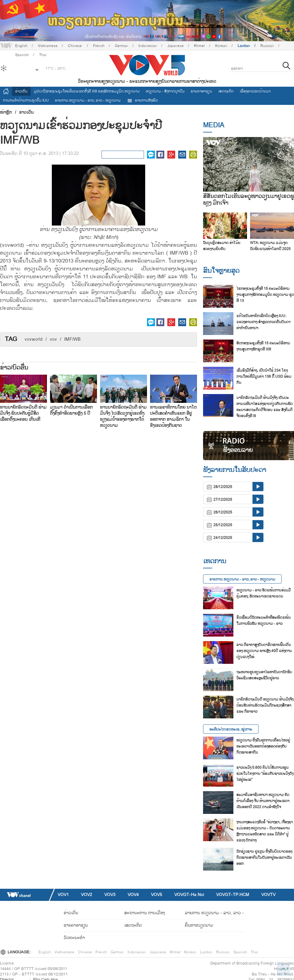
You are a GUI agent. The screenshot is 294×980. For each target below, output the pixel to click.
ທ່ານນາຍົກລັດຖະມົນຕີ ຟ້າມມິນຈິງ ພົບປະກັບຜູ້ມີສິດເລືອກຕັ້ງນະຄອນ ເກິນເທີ (23, 413)
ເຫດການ (215, 561)
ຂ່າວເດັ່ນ (21, 91)
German (122, 46)
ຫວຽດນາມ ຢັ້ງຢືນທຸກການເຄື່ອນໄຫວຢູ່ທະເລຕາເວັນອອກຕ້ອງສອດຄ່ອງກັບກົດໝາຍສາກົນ (263, 746)
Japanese (175, 46)
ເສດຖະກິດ (226, 91)
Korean (221, 46)
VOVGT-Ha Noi (189, 895)
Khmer (199, 46)
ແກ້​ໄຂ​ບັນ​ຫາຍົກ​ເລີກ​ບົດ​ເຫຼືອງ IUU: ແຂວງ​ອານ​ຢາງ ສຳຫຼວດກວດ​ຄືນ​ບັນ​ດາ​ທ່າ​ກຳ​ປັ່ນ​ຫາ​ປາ (263, 322)
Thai (254, 952)
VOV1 (63, 895)
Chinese (75, 46)
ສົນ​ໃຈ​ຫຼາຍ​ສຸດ (221, 271)
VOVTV (268, 895)
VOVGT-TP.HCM (233, 895)
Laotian (244, 46)
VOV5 (157, 895)
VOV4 (133, 895)
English (21, 46)
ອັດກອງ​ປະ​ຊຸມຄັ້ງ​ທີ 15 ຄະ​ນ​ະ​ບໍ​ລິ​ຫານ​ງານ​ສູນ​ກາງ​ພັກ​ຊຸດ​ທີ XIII (263, 346)
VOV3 (110, 895)
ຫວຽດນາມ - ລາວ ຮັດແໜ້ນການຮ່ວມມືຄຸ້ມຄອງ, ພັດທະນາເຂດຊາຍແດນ (264, 593)
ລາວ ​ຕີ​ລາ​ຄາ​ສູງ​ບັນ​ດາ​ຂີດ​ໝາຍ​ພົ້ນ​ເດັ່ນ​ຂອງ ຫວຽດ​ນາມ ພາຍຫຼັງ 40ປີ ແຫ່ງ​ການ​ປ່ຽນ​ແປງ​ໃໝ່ (264, 651)
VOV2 (87, 895)
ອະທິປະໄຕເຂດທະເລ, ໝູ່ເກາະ (231, 729)
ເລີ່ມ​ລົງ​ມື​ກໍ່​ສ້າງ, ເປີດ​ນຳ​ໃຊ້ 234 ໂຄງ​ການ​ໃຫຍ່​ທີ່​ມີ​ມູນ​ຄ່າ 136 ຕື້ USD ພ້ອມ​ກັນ (264, 376)
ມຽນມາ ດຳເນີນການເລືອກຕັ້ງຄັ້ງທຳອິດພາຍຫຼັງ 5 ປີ (71, 410)
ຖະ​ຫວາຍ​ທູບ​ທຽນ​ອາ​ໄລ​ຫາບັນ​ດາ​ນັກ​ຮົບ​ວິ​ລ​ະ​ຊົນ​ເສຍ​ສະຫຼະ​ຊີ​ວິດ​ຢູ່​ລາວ (264, 675)
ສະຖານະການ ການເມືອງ (145, 913)
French (99, 46)
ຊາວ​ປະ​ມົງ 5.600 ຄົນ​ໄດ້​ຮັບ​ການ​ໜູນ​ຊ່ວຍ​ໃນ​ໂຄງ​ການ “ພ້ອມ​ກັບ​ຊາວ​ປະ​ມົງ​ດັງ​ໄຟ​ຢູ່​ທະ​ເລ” (265, 774)
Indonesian (148, 46)
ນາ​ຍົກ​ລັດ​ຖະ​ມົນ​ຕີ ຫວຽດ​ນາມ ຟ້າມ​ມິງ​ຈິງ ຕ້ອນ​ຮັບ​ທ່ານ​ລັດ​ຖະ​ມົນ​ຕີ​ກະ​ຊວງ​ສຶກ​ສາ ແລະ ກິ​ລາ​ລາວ (265, 705)
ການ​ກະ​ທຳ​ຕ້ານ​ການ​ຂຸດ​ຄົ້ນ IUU (26, 100)
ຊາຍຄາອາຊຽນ (201, 91)
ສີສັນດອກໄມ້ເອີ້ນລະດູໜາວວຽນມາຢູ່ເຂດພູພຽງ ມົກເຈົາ (249, 200)
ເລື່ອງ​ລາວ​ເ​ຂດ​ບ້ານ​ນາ (255, 91)
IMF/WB (72, 339)
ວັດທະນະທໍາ (74, 938)
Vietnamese (48, 46)
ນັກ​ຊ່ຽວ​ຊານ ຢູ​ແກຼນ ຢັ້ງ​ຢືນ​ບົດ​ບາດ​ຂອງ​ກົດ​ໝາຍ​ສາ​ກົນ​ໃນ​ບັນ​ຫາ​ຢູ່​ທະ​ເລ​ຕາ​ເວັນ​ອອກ (264, 858)
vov (53, 339)
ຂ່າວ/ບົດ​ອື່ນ (14, 368)
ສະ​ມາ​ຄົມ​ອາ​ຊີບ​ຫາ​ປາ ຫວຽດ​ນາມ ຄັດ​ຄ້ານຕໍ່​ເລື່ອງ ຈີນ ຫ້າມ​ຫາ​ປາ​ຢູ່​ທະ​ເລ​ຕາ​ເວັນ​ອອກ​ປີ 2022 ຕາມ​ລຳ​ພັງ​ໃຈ (263, 801)
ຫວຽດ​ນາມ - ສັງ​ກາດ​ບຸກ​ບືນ (165, 91)
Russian (267, 46)
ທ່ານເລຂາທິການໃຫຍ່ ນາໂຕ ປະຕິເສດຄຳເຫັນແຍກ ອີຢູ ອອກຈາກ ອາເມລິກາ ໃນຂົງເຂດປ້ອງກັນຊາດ (173, 416)
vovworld (33, 339)
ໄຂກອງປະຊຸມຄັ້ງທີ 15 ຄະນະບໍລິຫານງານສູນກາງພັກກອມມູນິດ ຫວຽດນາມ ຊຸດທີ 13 (265, 295)
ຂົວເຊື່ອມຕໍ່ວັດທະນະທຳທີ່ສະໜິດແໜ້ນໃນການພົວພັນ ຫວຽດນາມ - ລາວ (264, 620)
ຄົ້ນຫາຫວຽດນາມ (199, 925)
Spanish (240, 952)
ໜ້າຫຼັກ (6, 112)
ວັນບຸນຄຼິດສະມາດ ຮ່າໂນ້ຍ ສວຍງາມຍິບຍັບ (222, 246)
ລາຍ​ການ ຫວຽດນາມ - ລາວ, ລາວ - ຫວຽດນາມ (88, 100)
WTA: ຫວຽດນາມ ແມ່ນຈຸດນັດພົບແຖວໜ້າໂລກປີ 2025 (270, 246)
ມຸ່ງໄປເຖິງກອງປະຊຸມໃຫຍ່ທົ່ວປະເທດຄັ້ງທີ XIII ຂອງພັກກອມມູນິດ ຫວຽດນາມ (87, 91)
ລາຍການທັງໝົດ (142, 100)
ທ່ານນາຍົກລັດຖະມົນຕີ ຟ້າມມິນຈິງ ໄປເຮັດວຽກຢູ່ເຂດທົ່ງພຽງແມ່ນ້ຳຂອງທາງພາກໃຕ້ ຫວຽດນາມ (123, 416)
